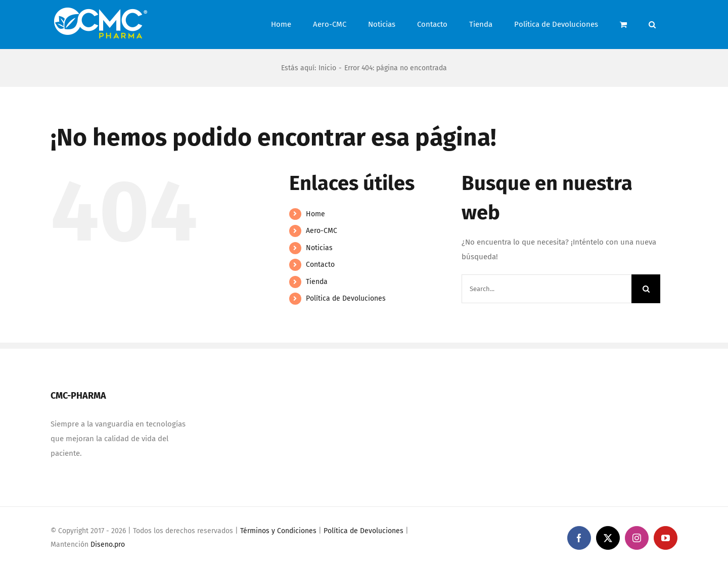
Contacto (320, 265)
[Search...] (547, 289)
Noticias (319, 248)
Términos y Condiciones (278, 531)
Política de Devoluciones (346, 298)
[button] (652, 25)
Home (315, 214)
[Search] (646, 289)
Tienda (317, 282)
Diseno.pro (108, 544)
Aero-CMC (322, 231)
